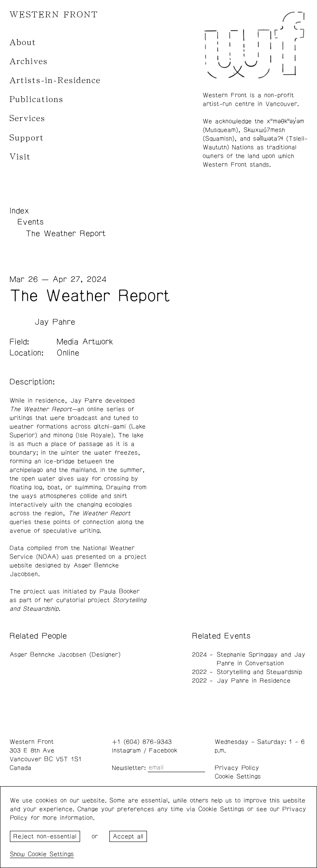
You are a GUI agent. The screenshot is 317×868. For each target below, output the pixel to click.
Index (19, 211)
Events (31, 222)
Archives (29, 61)
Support (27, 138)
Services (27, 118)
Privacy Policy (237, 768)
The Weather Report (66, 233)
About (23, 42)
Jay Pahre (55, 322)
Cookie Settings (238, 776)
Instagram (126, 750)
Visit (20, 157)
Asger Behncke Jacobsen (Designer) (65, 655)
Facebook (163, 750)
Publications (37, 99)
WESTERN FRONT (54, 15)
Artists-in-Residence (55, 80)
